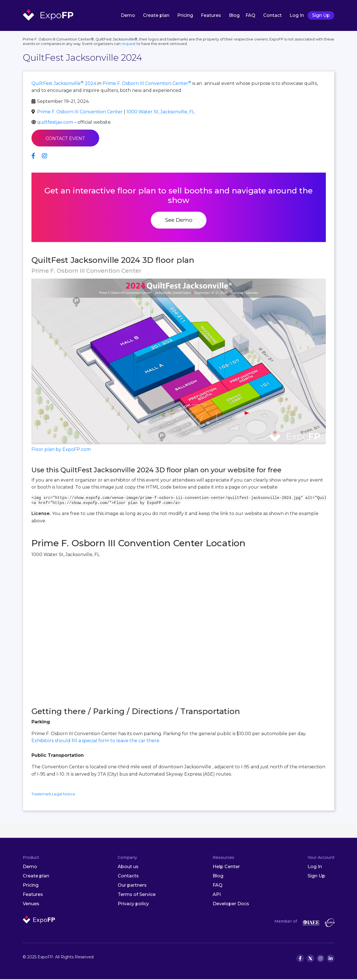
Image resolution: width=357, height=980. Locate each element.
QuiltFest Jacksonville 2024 (64, 84)
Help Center (226, 867)
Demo (128, 15)
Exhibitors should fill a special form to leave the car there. (96, 741)
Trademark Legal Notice (53, 795)
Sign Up (321, 15)
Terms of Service (137, 895)
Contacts (128, 876)
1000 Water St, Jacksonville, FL (161, 112)
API (217, 895)
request (129, 44)
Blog (234, 15)
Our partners (132, 886)
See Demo (179, 221)
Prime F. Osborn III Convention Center (147, 84)
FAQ (250, 15)
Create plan (156, 15)
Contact (272, 15)
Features (211, 15)
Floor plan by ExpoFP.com (61, 450)
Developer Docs (231, 904)
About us (128, 867)
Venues (31, 904)
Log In (297, 15)
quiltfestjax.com (55, 123)
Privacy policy (133, 904)
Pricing (185, 15)
